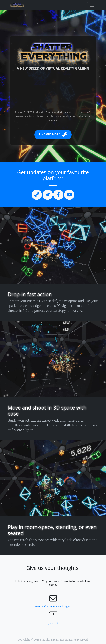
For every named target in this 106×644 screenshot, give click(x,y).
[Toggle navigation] (92, 5)
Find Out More (53, 135)
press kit (53, 623)
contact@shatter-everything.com (53, 606)
